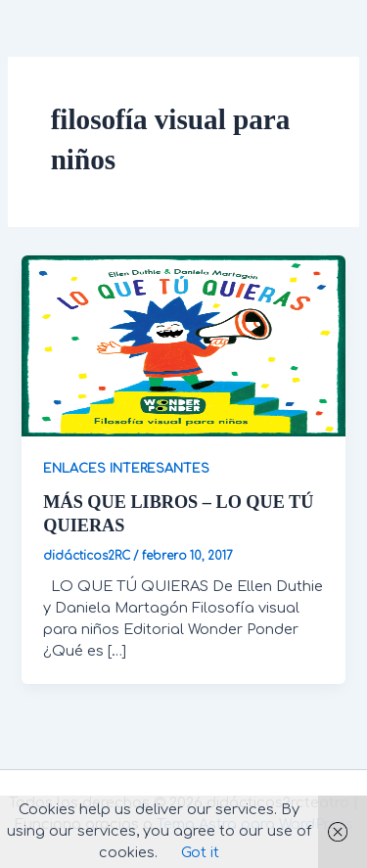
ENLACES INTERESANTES (126, 469)
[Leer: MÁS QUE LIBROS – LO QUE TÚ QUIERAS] (183, 345)
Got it (200, 852)
